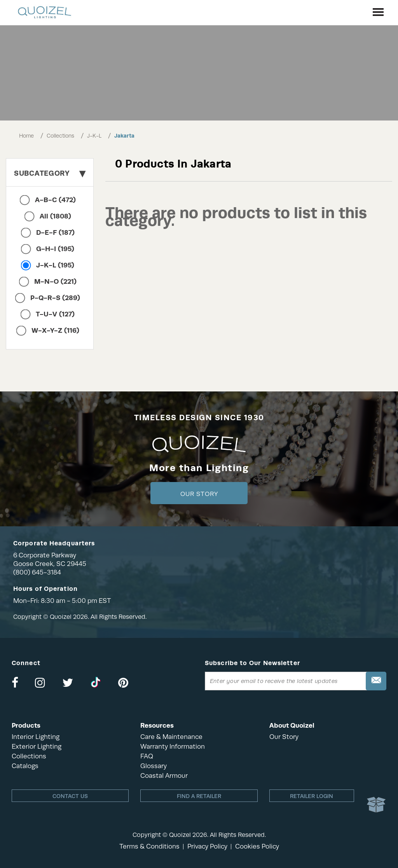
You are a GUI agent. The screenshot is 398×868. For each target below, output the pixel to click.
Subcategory (50, 173)
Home (26, 136)
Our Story (199, 494)
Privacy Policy (207, 846)
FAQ (147, 756)
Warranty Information (173, 747)
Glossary (154, 766)
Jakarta (124, 136)
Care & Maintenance (171, 737)
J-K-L (94, 136)
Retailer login (312, 796)
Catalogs (25, 766)
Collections (60, 136)
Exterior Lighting (37, 747)
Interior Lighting (36, 737)
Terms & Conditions (149, 846)
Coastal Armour (164, 776)
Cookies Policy (257, 846)
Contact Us (70, 796)
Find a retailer (199, 796)
